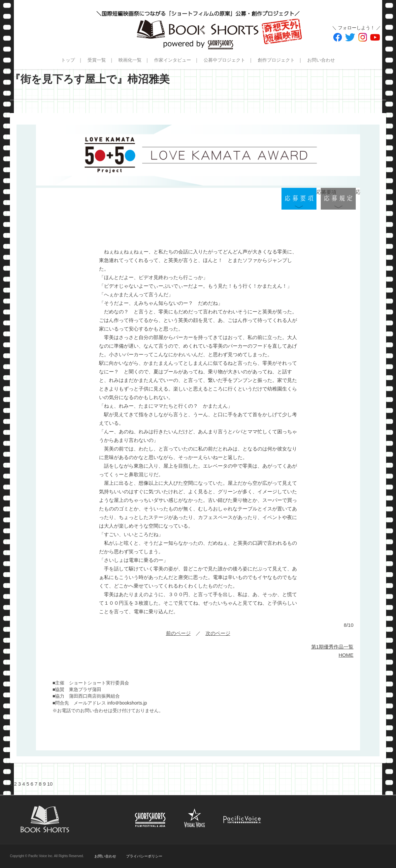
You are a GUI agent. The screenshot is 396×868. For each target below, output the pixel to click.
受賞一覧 (97, 60)
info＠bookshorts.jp (127, 703)
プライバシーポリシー (144, 856)
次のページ (218, 633)
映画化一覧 (130, 60)
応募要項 (299, 199)
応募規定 (338, 199)
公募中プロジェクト (224, 60)
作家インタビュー (173, 60)
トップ (68, 60)
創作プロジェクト (276, 60)
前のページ (178, 633)
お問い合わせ (321, 60)
